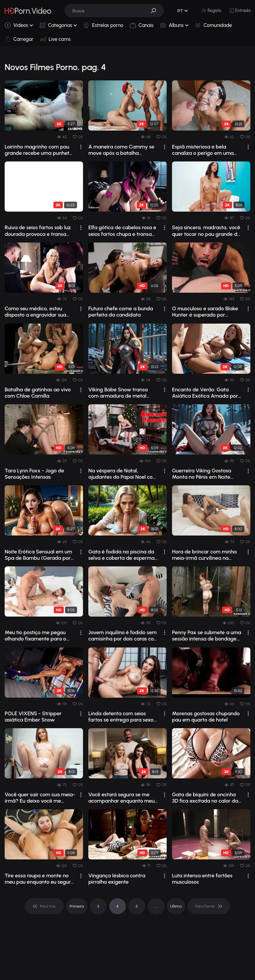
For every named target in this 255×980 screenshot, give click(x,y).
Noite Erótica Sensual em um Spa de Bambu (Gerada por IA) (38, 555)
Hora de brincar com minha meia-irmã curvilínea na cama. (204, 555)
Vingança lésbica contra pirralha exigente (117, 879)
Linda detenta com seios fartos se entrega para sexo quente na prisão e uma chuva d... (121, 717)
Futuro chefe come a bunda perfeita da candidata (121, 312)
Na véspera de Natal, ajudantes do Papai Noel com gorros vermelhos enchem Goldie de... (123, 474)
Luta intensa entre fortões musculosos (202, 879)
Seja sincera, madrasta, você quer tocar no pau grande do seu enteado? (206, 231)
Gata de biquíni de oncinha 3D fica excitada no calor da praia (205, 798)
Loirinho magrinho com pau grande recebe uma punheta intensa (39, 150)
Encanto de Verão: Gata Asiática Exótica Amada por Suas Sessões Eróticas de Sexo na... (205, 393)
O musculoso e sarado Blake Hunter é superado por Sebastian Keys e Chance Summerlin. (205, 312)
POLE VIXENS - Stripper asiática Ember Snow (33, 717)
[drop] (81, 147)
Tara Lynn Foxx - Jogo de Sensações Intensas (34, 474)
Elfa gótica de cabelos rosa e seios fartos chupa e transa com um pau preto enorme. (122, 231)
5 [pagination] (137, 906)
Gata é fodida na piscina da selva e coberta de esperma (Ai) (122, 555)
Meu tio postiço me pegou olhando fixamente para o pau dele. (35, 636)
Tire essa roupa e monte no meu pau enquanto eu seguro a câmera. (39, 879)
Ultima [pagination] (176, 906)
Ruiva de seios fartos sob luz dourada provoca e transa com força (38, 231)
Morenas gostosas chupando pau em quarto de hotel (206, 717)
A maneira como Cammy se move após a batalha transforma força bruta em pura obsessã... (121, 150)
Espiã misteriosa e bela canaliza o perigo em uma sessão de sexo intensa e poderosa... (203, 150)
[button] (156, 11)
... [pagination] (156, 906)
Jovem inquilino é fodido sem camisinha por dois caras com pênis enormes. (123, 636)
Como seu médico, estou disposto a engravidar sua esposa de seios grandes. (35, 312)
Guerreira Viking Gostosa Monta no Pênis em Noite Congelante (202, 474)
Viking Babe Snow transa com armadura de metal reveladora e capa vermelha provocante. (122, 393)
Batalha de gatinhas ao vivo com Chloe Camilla (38, 393)
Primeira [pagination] (77, 906)
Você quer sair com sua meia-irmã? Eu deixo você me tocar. (40, 798)
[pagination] (44, 906)
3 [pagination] (98, 906)
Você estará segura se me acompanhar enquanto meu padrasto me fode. (121, 798)
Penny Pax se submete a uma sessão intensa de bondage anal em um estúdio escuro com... (207, 636)
